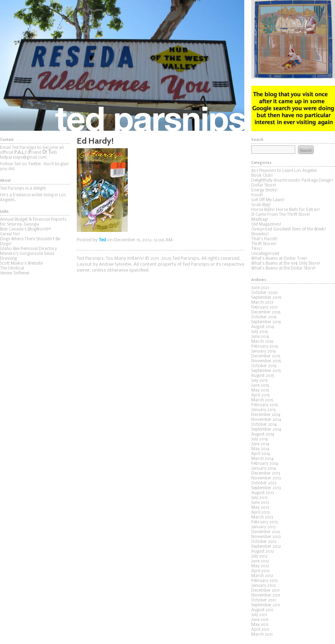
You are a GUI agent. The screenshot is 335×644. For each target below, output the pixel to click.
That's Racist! (265, 239)
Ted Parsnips (122, 65)
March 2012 (262, 576)
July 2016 (260, 332)
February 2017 (265, 308)
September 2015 (266, 371)
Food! (257, 195)
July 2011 (259, 615)
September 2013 (266, 488)
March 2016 (262, 342)
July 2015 (260, 381)
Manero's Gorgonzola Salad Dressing (27, 256)
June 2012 (260, 561)
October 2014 (264, 425)
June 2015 (260, 386)
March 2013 (262, 517)
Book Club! (262, 176)
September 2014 (266, 430)
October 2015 (264, 366)
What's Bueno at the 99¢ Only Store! (286, 264)
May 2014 (260, 449)
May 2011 (260, 625)
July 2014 (259, 439)
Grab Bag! (261, 205)
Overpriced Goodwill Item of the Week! (289, 229)
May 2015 (260, 391)
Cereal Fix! (10, 234)
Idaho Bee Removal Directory (28, 249)
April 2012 (260, 571)
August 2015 (263, 376)
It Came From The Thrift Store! (281, 215)
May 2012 (260, 566)
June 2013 (260, 503)
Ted (102, 240)
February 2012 (265, 581)
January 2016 (264, 351)
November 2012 (266, 537)
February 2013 (265, 522)
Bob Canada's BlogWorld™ (25, 229)
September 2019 (266, 298)
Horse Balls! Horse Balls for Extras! (286, 210)
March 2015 (262, 400)
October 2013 (264, 483)
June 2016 (260, 337)
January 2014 (263, 469)
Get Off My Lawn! (268, 200)
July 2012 (259, 556)
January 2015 (264, 410)
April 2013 (260, 513)
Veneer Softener (15, 273)
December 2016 (266, 312)
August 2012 (263, 552)
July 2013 (259, 498)
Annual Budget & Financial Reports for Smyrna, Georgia (33, 222)
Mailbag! (260, 220)
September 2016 (266, 322)
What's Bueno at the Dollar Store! (284, 268)
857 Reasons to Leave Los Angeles (284, 171)
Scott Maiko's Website (21, 264)
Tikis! (257, 249)
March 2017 (262, 303)
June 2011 (260, 620)
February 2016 (265, 347)
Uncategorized (265, 254)
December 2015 (266, 356)
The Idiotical (12, 268)
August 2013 (263, 493)
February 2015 (265, 405)
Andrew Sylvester (115, 265)
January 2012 (263, 586)
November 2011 (266, 596)
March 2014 (262, 459)
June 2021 (260, 288)
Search (306, 150)
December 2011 (265, 591)
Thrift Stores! (264, 244)
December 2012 (266, 532)
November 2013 (266, 478)
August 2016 (263, 327)
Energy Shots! (265, 190)
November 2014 (266, 420)
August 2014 (263, 434)
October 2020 (265, 293)
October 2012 (264, 542)
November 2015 (266, 361)
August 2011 (262, 610)
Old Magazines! (266, 225)
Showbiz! (260, 234)
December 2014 (266, 415)
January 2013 (263, 527)
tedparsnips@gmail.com (23, 158)
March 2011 (262, 635)
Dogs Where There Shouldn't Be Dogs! (30, 242)
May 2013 (260, 508)
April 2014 (260, 454)
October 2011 (263, 600)
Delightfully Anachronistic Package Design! (292, 181)
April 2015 (261, 395)
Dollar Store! (264, 185)
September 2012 (266, 547)
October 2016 (264, 317)
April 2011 (260, 630)
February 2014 (265, 464)
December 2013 (266, 473)
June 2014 (260, 444)
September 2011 (266, 605)
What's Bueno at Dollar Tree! (279, 259)
